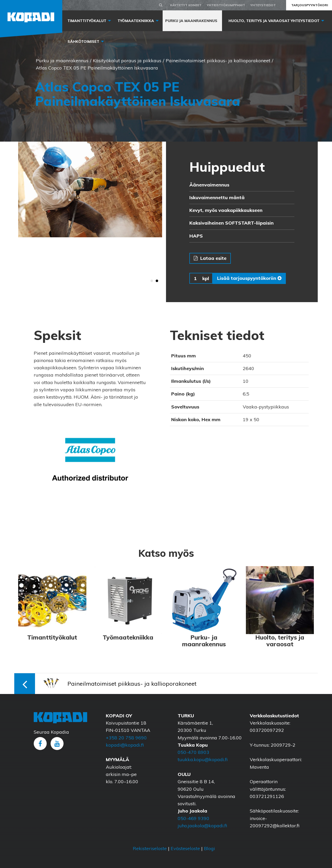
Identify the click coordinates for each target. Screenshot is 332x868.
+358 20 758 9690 (126, 738)
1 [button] (152, 281)
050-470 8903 (193, 752)
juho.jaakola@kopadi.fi (202, 826)
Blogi (209, 848)
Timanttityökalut (87, 21)
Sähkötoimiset (83, 41)
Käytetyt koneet (186, 5)
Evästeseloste (185, 848)
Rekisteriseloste (150, 848)
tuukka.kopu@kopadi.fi (203, 759)
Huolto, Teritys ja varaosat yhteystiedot (274, 21)
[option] (90, 190)
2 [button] (157, 281)
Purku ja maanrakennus (191, 21)
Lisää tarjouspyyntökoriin (249, 278)
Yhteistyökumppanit (226, 5)
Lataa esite (210, 258)
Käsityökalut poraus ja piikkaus (127, 61)
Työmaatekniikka (136, 21)
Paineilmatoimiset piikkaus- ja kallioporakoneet (218, 61)
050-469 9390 (193, 818)
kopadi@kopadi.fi (125, 745)
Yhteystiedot (263, 5)
